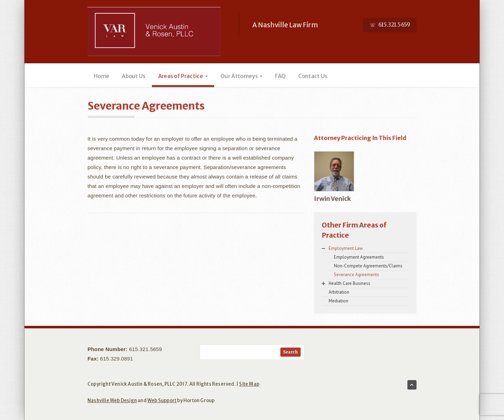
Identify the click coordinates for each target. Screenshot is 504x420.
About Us (134, 76)
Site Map (249, 384)
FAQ (280, 76)
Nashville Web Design (112, 401)
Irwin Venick (332, 199)
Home (101, 76)
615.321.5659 (146, 349)
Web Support (162, 401)
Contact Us (313, 76)
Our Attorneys (241, 76)
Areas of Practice (183, 76)
